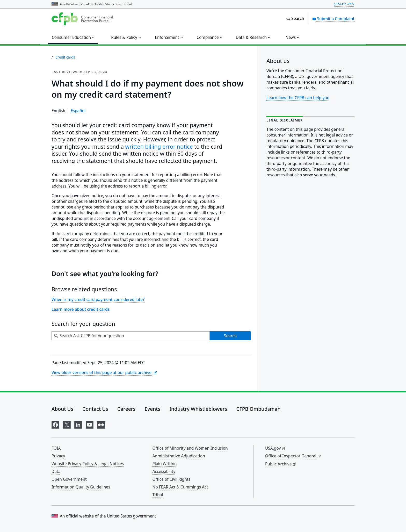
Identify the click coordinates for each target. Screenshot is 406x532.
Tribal (158, 495)
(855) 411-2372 (344, 4)
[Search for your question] (131, 336)
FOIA (56, 448)
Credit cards (65, 57)
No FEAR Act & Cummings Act (180, 487)
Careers (126, 409)
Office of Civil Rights (172, 479)
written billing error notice (159, 146)
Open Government (69, 479)
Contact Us (95, 409)
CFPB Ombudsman (259, 409)
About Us (62, 409)
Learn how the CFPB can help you (298, 98)
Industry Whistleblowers (198, 409)
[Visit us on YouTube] (90, 424)
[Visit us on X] (67, 424)
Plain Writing (165, 464)
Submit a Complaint (333, 19)
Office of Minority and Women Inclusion (190, 448)
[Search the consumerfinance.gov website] (295, 19)
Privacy (58, 456)
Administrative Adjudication (179, 456)
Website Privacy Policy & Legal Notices (88, 464)
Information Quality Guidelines (81, 487)
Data (56, 471)
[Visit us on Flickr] (101, 424)
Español (78, 111)
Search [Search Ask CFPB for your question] (230, 336)
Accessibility (164, 471)
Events (153, 409)
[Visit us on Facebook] (55, 424)
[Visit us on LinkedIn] (78, 424)
